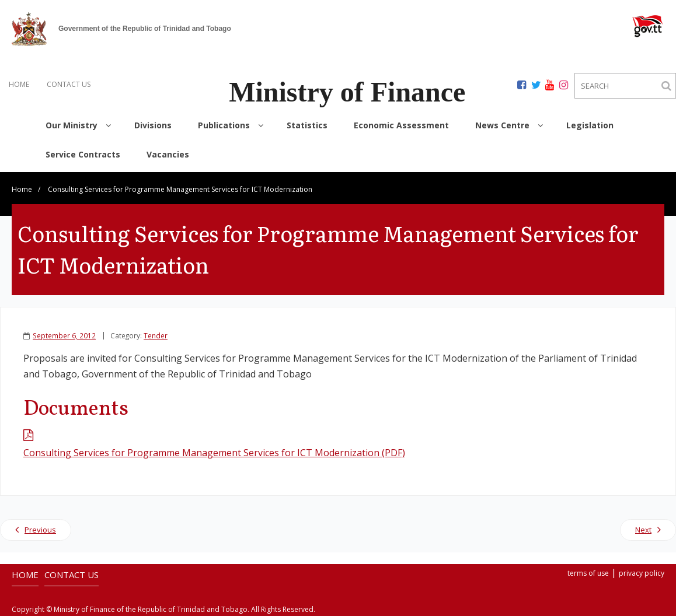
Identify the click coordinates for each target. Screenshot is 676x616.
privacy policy (642, 573)
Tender (156, 335)
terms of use (588, 573)
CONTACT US (69, 84)
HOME (19, 84)
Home (22, 189)
